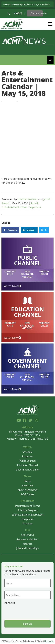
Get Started (27, 535)
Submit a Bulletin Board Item (27, 515)
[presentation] (27, 611)
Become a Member (27, 539)
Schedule (28, 452)
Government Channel (27, 470)
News (24, 207)
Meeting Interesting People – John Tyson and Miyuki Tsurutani (28, 4)
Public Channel (27, 461)
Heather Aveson (27, 199)
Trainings (27, 523)
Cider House (48, 641)
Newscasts (27, 486)
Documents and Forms (27, 506)
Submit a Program (27, 510)
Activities (28, 544)
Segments (35, 207)
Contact (44, 13)
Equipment (28, 519)
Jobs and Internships (27, 548)
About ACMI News (27, 490)
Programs (27, 456)
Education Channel (28, 465)
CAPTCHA (10, 603)
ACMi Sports (27, 494)
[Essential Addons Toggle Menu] (50, 60)
